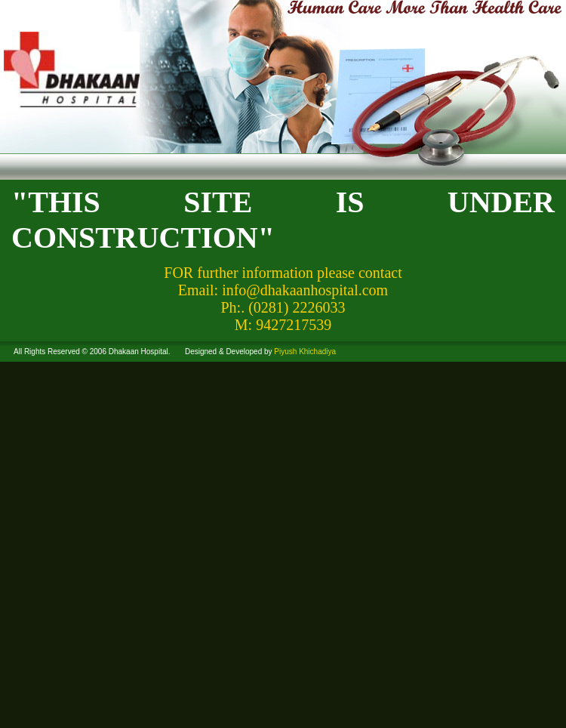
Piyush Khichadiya (305, 352)
